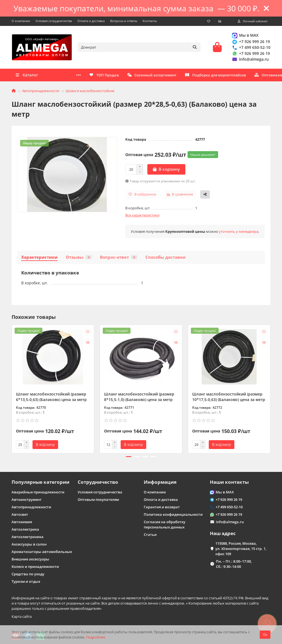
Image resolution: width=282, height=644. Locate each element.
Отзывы (79, 258)
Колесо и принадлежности (35, 566)
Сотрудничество (98, 482)
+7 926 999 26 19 (251, 42)
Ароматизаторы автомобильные (42, 552)
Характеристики (39, 258)
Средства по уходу (28, 574)
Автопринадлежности (41, 92)
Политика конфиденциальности (173, 514)
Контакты (150, 21)
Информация (160, 482)
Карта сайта (22, 616)
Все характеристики (142, 216)
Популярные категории (40, 482)
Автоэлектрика (25, 529)
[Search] (139, 48)
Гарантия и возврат (162, 507)
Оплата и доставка (91, 21)
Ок (265, 634)
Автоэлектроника (28, 537)
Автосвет (20, 514)
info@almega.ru (250, 60)
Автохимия (22, 522)
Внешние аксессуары (30, 559)
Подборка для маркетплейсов (154, 76)
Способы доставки (166, 258)
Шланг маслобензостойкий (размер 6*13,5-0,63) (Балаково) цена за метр (51, 398)
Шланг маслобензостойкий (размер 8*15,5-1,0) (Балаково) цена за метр (139, 398)
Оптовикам (94, 76)
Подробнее (96, 637)
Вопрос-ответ (119, 258)
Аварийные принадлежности (38, 492)
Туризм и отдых (26, 581)
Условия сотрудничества (54, 21)
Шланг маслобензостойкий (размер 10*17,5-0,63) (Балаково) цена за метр (229, 398)
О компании (21, 21)
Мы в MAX (245, 36)
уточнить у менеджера (239, 232)
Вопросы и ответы (124, 21)
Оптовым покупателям (98, 499)
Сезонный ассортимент (224, 76)
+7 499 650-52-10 (251, 48)
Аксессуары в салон (29, 544)
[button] (129, 458)
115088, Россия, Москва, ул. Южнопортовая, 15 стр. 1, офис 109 (241, 549)
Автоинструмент (27, 499)
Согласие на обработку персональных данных (165, 524)
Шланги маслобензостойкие (90, 92)
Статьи (150, 535)
